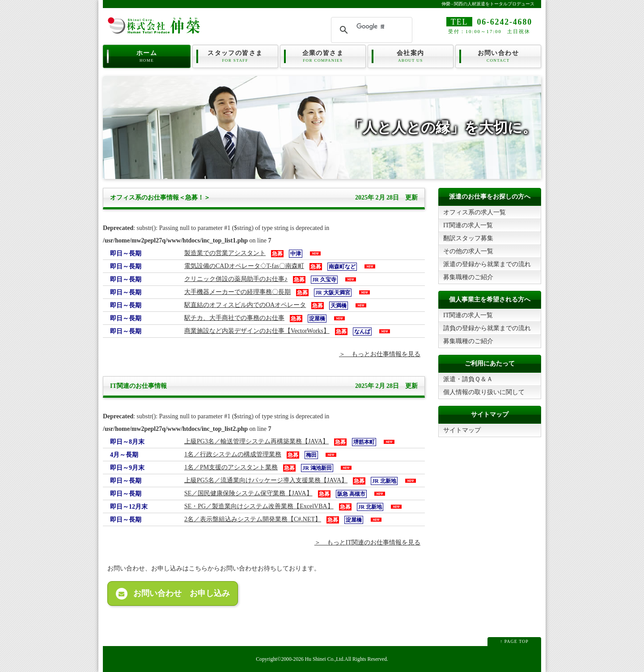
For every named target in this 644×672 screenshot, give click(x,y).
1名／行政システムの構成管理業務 (233, 454)
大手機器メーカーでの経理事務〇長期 (237, 292)
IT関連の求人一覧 (468, 225)
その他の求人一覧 (468, 251)
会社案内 (411, 55)
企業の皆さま (323, 55)
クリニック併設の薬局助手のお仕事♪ (236, 279)
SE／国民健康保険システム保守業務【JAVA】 (248, 493)
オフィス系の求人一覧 (475, 212)
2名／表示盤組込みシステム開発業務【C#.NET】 (253, 519)
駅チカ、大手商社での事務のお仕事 (234, 318)
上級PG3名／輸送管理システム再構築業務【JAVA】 (256, 441)
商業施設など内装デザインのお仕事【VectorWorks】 (257, 331)
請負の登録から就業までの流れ (487, 328)
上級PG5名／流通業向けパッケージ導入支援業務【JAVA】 (266, 480)
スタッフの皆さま (235, 55)
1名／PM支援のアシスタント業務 (231, 467)
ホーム (147, 55)
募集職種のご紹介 (468, 277)
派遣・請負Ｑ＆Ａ (468, 379)
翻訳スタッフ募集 (468, 238)
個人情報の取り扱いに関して (484, 392)
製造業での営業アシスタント (225, 253)
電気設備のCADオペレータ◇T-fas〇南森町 (244, 266)
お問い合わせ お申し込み (173, 594)
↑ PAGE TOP (514, 641)
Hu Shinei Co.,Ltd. (325, 659)
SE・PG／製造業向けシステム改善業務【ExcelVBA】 (259, 506)
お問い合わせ (498, 55)
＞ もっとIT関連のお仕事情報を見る (367, 542)
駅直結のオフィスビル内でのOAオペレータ (245, 305)
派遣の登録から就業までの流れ (487, 264)
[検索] (370, 26)
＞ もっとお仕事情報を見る (380, 354)
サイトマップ (462, 430)
